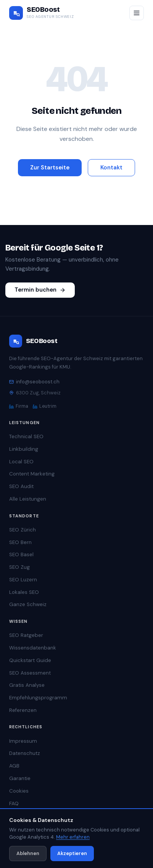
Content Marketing (32, 474)
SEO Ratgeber (26, 635)
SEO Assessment (30, 673)
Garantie (20, 778)
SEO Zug (19, 567)
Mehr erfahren (73, 837)
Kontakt (111, 168)
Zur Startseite (50, 168)
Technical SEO (26, 436)
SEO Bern (20, 542)
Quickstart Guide (30, 660)
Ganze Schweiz (28, 604)
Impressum (23, 741)
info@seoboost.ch (34, 382)
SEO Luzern (23, 580)
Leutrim (45, 406)
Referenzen (23, 710)
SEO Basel (21, 554)
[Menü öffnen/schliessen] (137, 13)
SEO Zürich (23, 530)
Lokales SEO (24, 592)
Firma (19, 406)
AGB (14, 766)
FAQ (14, 803)
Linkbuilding (24, 449)
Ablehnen (28, 853)
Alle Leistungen (28, 499)
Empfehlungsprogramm (38, 698)
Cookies (19, 791)
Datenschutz (25, 753)
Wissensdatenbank (33, 648)
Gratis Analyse (27, 685)
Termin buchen (40, 290)
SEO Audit (21, 486)
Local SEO (21, 462)
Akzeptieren (72, 853)
